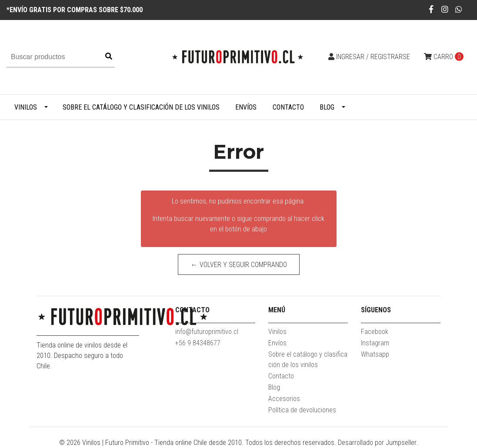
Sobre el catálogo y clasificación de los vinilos (141, 107)
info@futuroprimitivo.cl (207, 332)
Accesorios (284, 399)
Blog (327, 107)
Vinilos (26, 107)
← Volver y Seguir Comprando (238, 265)
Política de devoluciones (302, 410)
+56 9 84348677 (198, 343)
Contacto (288, 107)
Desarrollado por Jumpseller (377, 443)
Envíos (246, 107)
